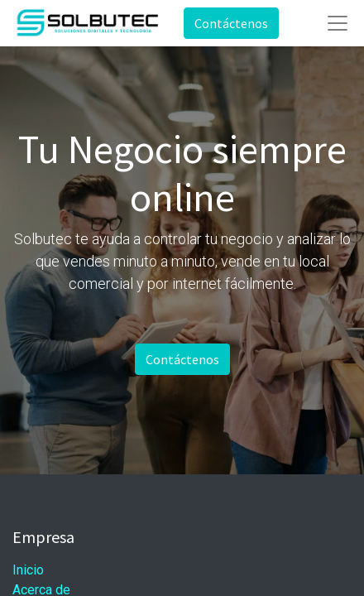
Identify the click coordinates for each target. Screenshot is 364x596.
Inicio (28, 570)
